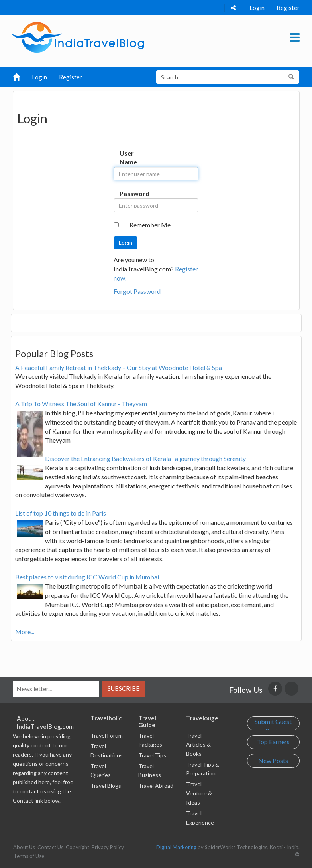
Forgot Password (137, 291)
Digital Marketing (176, 847)
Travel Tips (152, 755)
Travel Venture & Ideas (199, 793)
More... (25, 632)
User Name (127, 158)
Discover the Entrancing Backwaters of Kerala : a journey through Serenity (145, 458)
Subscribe (124, 688)
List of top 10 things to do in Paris (61, 513)
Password (127, 193)
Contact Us (50, 847)
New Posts (273, 760)
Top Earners (273, 742)
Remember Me (150, 225)
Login (257, 8)
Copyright (78, 847)
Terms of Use (29, 856)
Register (288, 8)
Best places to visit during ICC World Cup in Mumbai (87, 577)
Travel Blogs (106, 786)
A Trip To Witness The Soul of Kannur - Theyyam (81, 404)
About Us (24, 847)
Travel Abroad (156, 786)
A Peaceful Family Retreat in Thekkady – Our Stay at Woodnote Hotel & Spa (119, 367)
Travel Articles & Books (198, 744)
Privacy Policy (108, 847)
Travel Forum (107, 735)
